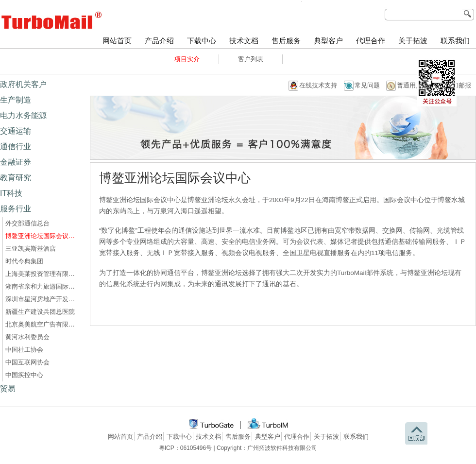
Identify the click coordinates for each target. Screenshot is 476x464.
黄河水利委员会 (27, 337)
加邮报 (462, 85)
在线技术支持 (318, 85)
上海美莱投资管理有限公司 (42, 274)
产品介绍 (159, 41)
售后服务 (286, 41)
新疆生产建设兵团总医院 (40, 312)
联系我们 (455, 41)
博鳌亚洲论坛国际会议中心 (42, 236)
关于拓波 (413, 41)
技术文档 (244, 41)
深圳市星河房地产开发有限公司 (42, 299)
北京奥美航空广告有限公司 (42, 324)
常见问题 (367, 85)
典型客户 (328, 41)
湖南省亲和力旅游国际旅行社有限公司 (42, 286)
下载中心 (202, 41)
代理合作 (371, 41)
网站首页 (117, 41)
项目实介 (187, 59)
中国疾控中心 (24, 375)
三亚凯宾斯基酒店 (31, 249)
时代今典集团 (24, 261)
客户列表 (251, 59)
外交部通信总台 (27, 223)
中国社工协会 (24, 350)
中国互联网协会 (27, 362)
